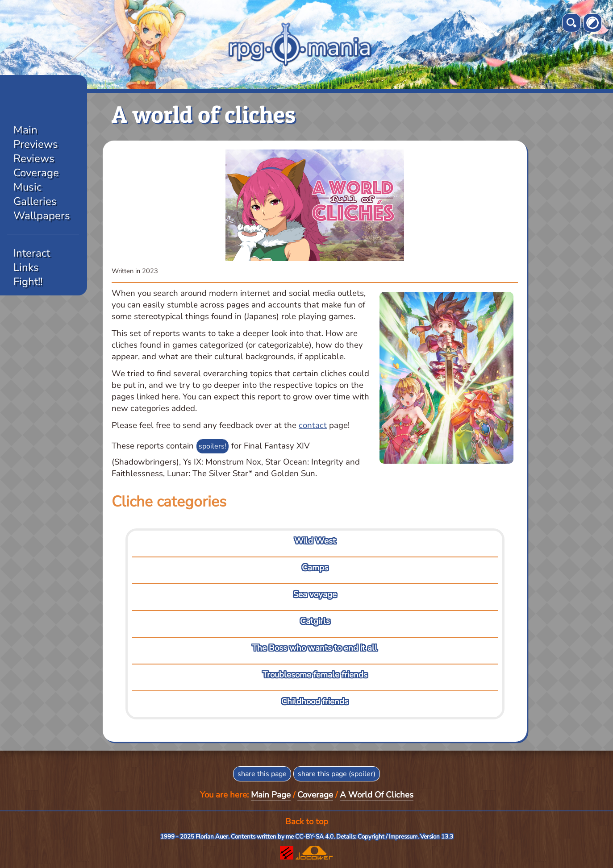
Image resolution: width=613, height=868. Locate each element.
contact (313, 425)
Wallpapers (42, 216)
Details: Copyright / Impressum (377, 837)
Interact (32, 253)
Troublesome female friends (315, 675)
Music (27, 187)
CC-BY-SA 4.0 (314, 837)
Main (25, 130)
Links (26, 267)
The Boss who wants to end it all (315, 648)
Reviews (34, 158)
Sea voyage (315, 594)
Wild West (315, 541)
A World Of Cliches (377, 795)
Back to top (307, 822)
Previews (36, 144)
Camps (315, 568)
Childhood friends (315, 702)
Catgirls (315, 621)
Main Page (271, 795)
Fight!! (28, 282)
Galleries (35, 201)
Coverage (36, 173)
